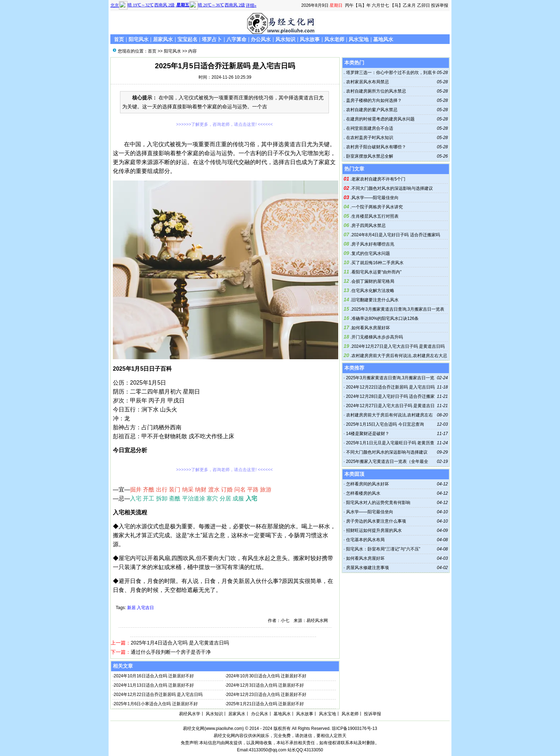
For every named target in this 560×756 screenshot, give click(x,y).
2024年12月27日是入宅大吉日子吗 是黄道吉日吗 (398, 346)
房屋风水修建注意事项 (367, 568)
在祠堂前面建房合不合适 (369, 128)
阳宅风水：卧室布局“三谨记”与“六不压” (383, 549)
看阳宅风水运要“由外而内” (376, 272)
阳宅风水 (139, 39)
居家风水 (163, 39)
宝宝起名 (187, 39)
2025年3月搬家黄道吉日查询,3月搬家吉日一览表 (398, 309)
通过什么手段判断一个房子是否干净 (171, 652)
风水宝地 (359, 39)
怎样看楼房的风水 (363, 493)
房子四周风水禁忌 (369, 226)
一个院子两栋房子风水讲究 (377, 207)
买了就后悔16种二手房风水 (377, 263)
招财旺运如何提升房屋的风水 (374, 530)
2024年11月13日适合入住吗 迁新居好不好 (154, 685)
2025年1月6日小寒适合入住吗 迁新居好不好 (156, 704)
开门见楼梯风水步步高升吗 (377, 337)
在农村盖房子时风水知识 (369, 138)
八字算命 (236, 39)
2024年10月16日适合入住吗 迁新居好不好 (154, 676)
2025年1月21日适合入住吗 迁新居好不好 (265, 704)
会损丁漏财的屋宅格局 (373, 281)
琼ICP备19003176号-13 (354, 728)
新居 (131, 608)
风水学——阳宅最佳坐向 (375, 198)
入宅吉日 (145, 608)
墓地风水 (383, 39)
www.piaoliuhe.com (224, 728)
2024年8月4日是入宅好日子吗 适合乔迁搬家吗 (396, 235)
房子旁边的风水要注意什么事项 (376, 521)
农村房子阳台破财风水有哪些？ (375, 147)
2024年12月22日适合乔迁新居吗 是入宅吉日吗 (158, 695)
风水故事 (310, 39)
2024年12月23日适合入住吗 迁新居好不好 (266, 695)
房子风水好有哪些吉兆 (373, 244)
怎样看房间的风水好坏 (367, 484)
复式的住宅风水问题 (371, 253)
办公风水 (261, 39)
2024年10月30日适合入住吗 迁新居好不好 (266, 676)
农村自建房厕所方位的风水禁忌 (375, 91)
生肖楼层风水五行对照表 (375, 216)
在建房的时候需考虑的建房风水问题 (379, 119)
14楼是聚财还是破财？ (368, 434)
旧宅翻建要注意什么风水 (375, 300)
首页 (119, 39)
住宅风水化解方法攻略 (373, 291)
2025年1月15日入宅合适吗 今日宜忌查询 (385, 424)
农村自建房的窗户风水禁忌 (371, 110)
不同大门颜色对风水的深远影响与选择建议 (392, 188)
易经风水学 (190, 714)
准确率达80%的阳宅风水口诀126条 (385, 318)
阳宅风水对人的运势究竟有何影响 (378, 503)
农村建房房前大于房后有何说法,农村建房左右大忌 (399, 356)
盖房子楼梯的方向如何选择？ (373, 100)
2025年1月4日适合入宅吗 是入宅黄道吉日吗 (180, 643)
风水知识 (285, 39)
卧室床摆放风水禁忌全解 (369, 156)
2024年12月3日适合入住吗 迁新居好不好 (265, 685)
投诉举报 (440, 5)
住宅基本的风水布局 (365, 540)
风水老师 (334, 39)
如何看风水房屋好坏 (371, 328)
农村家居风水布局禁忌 (367, 82)
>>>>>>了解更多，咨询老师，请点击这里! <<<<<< (224, 124)
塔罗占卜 (212, 39)
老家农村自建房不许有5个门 (378, 179)
